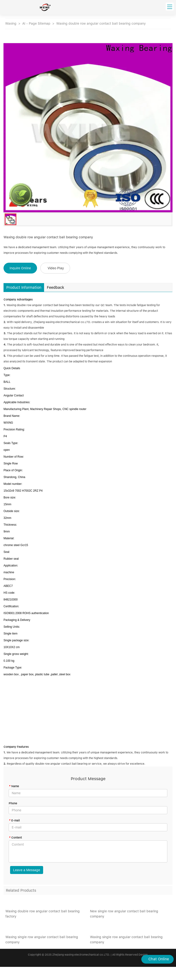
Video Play (56, 268)
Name (14, 786)
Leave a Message (27, 870)
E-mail (14, 820)
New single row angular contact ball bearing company (124, 915)
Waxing (11, 23)
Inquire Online (20, 268)
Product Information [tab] (24, 287)
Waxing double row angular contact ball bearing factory (43, 915)
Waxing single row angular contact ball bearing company (42, 941)
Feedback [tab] (56, 287)
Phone (13, 803)
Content (15, 838)
